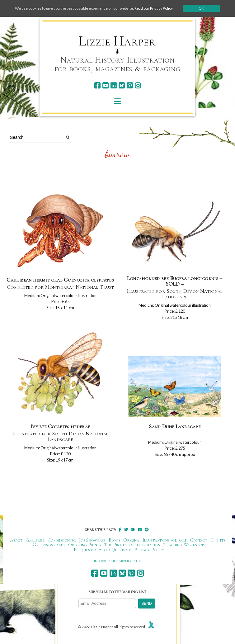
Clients (218, 540)
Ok (201, 8)
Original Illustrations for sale (155, 540)
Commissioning (62, 540)
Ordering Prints (85, 545)
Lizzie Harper (117, 41)
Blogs (115, 540)
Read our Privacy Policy (154, 8)
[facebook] (97, 85)
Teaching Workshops (184, 545)
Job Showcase (92, 540)
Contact (199, 540)
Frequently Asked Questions (103, 550)
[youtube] (105, 85)
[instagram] (138, 85)
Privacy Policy (149, 550)
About (16, 540)
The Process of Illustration (132, 545)
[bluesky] (122, 85)
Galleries (35, 540)
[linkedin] (113, 85)
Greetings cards (49, 545)
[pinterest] (130, 85)
